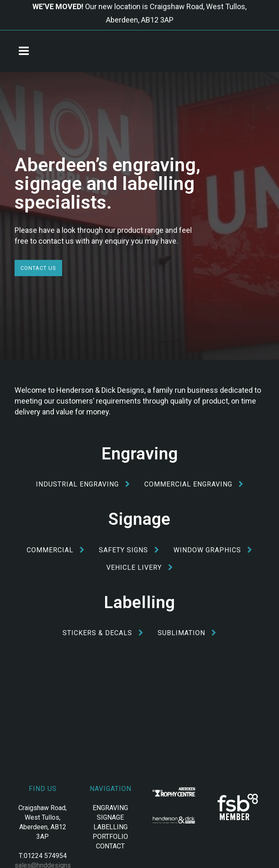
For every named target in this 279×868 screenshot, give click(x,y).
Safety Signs (129, 550)
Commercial (56, 550)
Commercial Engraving (194, 484)
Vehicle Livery (140, 567)
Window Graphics (213, 550)
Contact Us (38, 268)
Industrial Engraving (83, 484)
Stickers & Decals (103, 633)
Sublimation (187, 633)
